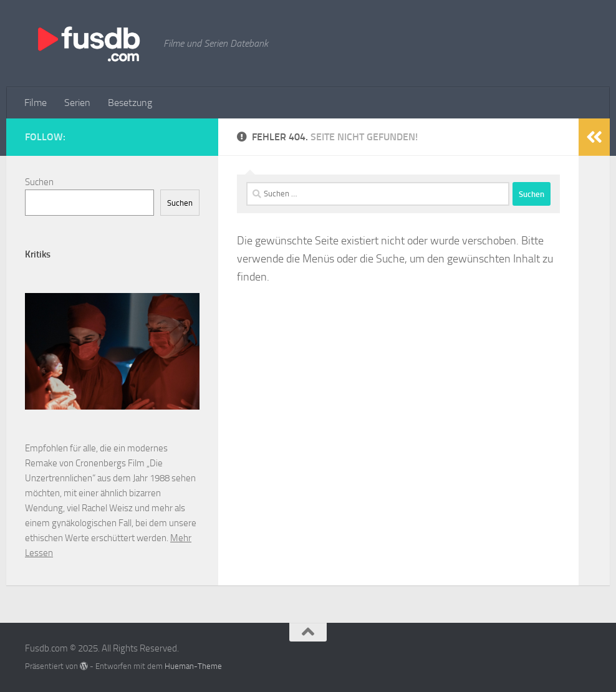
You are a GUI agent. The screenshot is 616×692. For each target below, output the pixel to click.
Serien (77, 103)
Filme (36, 103)
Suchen (39, 182)
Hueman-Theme (193, 666)
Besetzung (130, 103)
